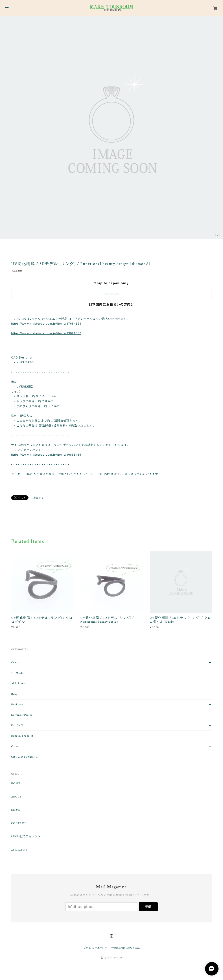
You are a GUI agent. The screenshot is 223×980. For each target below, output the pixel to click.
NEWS (16, 810)
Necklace (17, 705)
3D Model (18, 673)
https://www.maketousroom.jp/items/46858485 (46, 455)
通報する (39, 498)
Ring (14, 694)
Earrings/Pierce (22, 715)
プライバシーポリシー (95, 948)
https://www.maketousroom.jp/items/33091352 (46, 333)
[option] (111, 127)
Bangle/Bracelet (22, 736)
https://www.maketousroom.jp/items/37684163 (46, 324)
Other (15, 746)
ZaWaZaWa (19, 850)
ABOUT (17, 797)
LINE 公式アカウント (26, 837)
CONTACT (19, 823)
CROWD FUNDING (25, 757)
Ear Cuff (17, 725)
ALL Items (19, 683)
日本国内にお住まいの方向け (112, 304)
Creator (16, 663)
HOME (16, 784)
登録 (148, 907)
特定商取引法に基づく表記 (126, 948)
